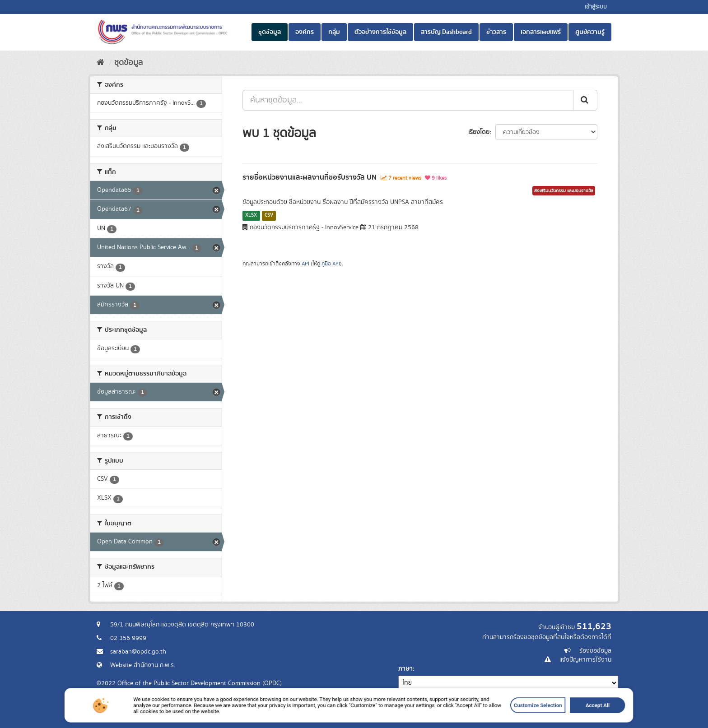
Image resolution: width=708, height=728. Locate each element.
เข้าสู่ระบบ (596, 7)
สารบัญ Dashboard (446, 32)
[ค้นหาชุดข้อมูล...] (408, 100)
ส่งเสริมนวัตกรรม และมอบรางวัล (564, 191)
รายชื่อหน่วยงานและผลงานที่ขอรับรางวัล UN (310, 177)
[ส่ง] (585, 100)
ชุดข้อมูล (270, 32)
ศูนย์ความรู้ (590, 32)
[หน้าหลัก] (100, 63)
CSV (269, 215)
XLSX (251, 215)
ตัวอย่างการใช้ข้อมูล (380, 32)
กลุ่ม (334, 32)
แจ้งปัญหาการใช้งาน (585, 660)
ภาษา (405, 669)
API (305, 264)
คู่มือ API (331, 264)
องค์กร (305, 32)
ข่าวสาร (496, 32)
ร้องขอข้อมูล (595, 651)
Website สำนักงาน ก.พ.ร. (143, 665)
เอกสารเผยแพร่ (541, 32)
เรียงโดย (479, 132)
